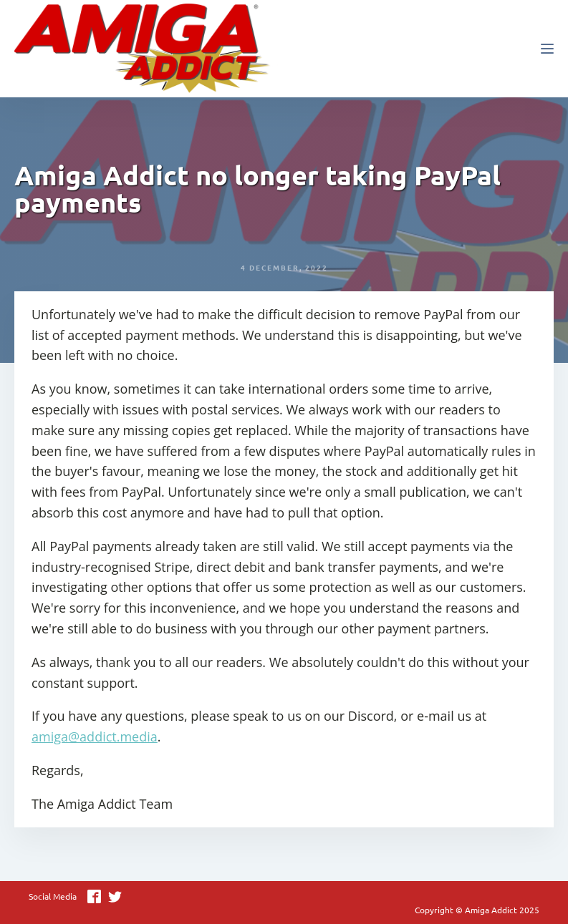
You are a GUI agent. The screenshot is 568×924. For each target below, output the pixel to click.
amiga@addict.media (95, 736)
